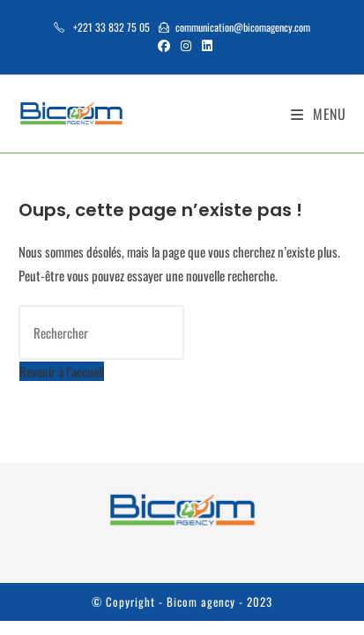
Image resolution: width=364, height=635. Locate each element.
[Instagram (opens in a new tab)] (186, 45)
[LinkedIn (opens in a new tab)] (204, 45)
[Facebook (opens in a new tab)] (164, 45)
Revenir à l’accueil (62, 371)
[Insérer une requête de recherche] (101, 332)
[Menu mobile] (319, 114)
